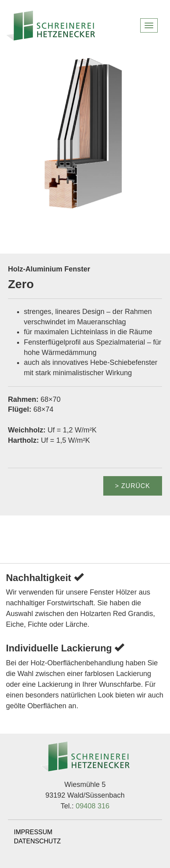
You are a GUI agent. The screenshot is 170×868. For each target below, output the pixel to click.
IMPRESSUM (33, 832)
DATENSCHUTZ (37, 841)
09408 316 (92, 806)
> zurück (133, 486)
